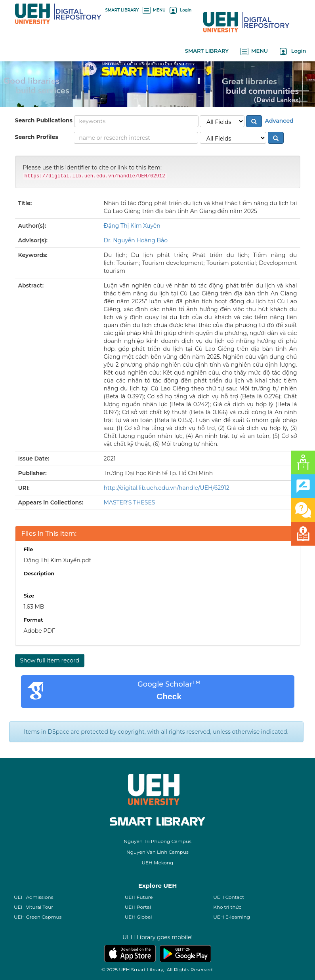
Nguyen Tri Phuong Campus (157, 841)
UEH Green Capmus (38, 917)
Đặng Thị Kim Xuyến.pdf (57, 560)
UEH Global (138, 917)
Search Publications (44, 120)
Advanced (279, 120)
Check (169, 696)
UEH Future (139, 897)
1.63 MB (34, 607)
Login (180, 10)
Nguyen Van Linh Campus (157, 852)
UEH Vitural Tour (33, 907)
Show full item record (50, 660)
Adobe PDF (40, 631)
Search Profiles (37, 137)
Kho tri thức (227, 907)
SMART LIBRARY (122, 10)
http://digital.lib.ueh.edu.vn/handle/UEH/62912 (167, 488)
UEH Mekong (158, 863)
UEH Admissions (34, 897)
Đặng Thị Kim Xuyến (132, 226)
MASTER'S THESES (130, 502)
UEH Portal (138, 907)
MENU (154, 10)
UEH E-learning (232, 917)
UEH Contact (229, 897)
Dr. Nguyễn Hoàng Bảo (136, 240)
